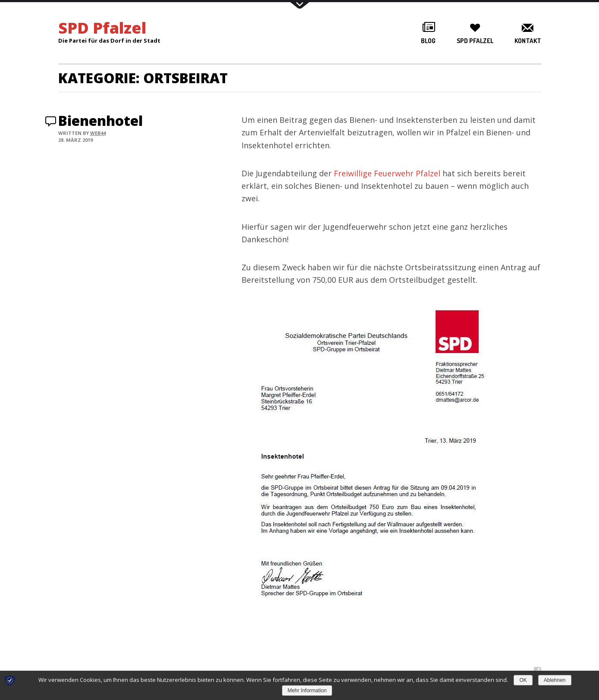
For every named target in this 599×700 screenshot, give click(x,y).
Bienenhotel (100, 120)
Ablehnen (555, 680)
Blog (428, 41)
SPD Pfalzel (475, 41)
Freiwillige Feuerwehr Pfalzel (387, 173)
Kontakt (528, 41)
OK (523, 680)
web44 (98, 133)
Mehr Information (307, 691)
